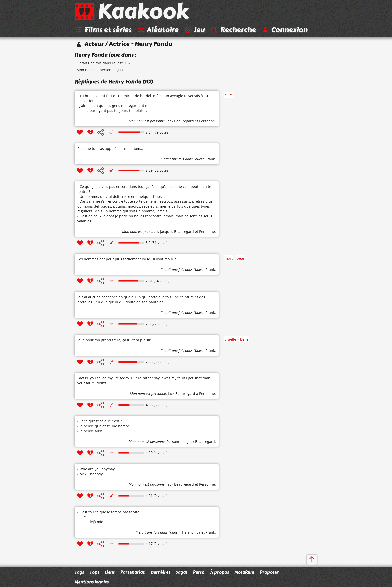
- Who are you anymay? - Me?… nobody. (97, 472)
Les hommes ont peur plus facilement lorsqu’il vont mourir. (127, 259)
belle (244, 339)
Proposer (269, 572)
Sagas (182, 572)
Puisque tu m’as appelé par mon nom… (110, 149)
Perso (199, 572)
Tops (94, 572)
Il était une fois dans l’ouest (100, 63)
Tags (79, 572)
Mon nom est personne (96, 70)
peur (241, 258)
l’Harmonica (191, 532)
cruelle (230, 339)
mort (229, 258)
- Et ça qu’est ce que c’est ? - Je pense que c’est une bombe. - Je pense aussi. (104, 426)
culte (229, 95)
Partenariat (132, 572)
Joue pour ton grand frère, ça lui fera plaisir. (115, 340)
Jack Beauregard (180, 121)
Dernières (160, 572)
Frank (210, 159)
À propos (220, 572)
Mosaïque (244, 572)
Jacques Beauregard (177, 232)
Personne (207, 121)
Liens (110, 572)
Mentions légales (92, 582)
